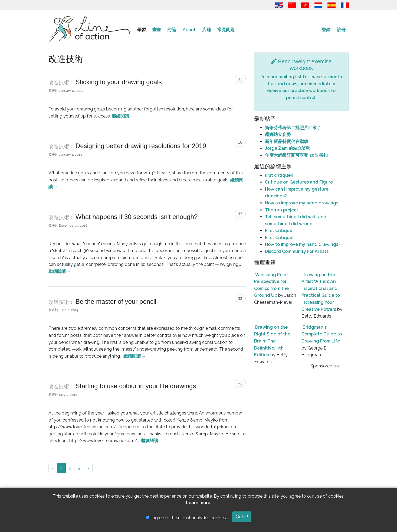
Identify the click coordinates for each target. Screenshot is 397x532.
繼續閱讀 (123, 116)
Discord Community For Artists (297, 251)
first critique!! (279, 175)
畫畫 (157, 30)
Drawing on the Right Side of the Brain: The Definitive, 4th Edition (272, 341)
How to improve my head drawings (302, 203)
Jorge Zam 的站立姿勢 (288, 148)
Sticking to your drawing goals (119, 82)
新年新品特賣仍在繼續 (287, 141)
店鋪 (206, 30)
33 (240, 79)
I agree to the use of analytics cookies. (186, 518)
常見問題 (226, 30)
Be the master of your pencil (116, 301)
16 (240, 142)
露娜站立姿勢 (278, 134)
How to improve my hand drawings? (303, 244)
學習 (142, 30)
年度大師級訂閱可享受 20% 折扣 (296, 155)
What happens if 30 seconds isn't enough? (137, 217)
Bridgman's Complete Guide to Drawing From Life (322, 334)
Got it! (242, 517)
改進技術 (59, 82)
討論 (172, 30)
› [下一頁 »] (88, 468)
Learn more (198, 503)
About (189, 30)
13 (240, 383)
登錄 (326, 30)
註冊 (341, 30)
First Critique (279, 231)
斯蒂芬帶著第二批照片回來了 (293, 128)
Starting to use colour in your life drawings (136, 386)
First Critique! (279, 238)
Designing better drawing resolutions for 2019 (141, 146)
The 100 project (282, 210)
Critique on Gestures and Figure (299, 182)
